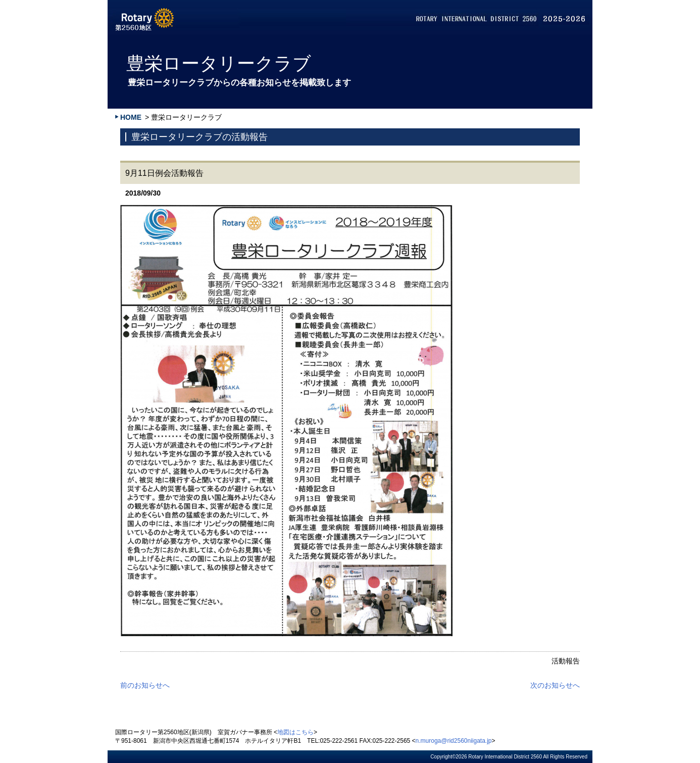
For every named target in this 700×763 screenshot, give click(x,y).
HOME (131, 117)
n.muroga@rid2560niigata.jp (454, 741)
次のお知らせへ (555, 685)
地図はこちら (295, 732)
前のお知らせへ (145, 685)
